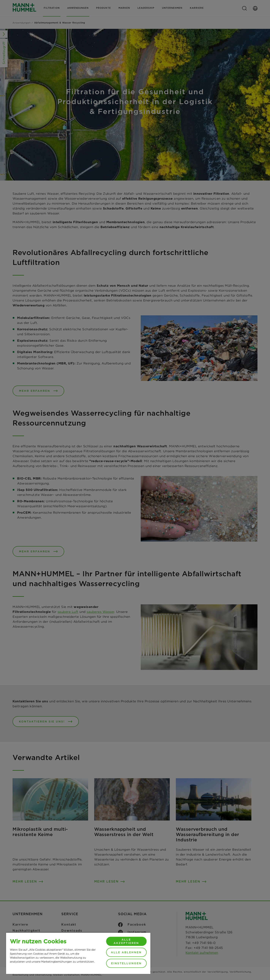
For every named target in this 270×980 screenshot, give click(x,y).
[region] (78, 953)
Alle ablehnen (126, 952)
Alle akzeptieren (126, 941)
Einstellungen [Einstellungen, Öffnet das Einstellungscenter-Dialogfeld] (126, 963)
